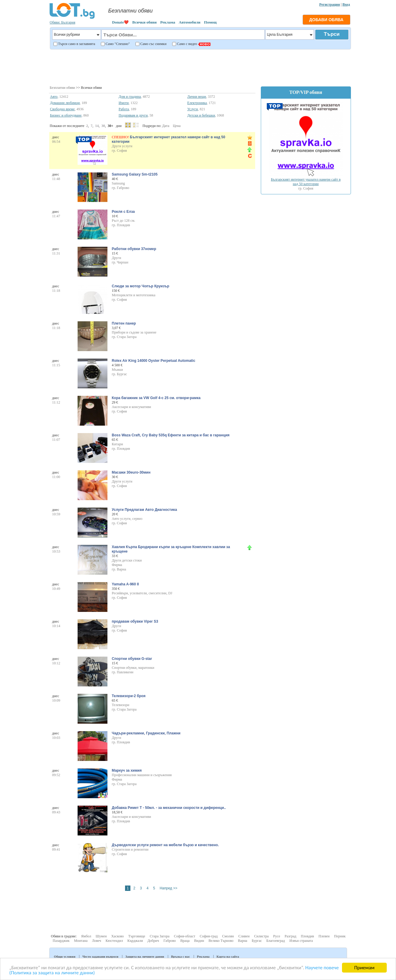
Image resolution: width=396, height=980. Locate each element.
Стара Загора (160, 936)
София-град (209, 936)
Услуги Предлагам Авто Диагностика (145, 510)
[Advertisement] (200, 67)
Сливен (244, 936)
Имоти (124, 103)
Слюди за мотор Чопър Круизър (141, 286)
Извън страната (301, 941)
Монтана (81, 941)
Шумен (101, 936)
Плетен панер (124, 323)
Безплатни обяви (63, 88)
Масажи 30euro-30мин (131, 472)
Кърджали (135, 941)
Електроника (197, 103)
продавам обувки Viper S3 (135, 621)
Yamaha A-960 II (125, 584)
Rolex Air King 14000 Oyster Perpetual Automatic (154, 361)
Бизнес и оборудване (66, 115)
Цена (177, 126)
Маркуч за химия (127, 770)
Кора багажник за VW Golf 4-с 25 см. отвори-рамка (156, 398)
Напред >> (168, 888)
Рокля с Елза (123, 212)
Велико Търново (221, 941)
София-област (185, 936)
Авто (54, 97)
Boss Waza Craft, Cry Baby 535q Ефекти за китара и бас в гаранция (171, 435)
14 (97, 126)
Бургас (257, 941)
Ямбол (86, 936)
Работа (124, 109)
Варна (242, 941)
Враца (185, 941)
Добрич (153, 941)
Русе (276, 936)
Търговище (137, 936)
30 (103, 126)
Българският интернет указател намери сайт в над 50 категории (306, 182)
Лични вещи (197, 97)
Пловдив (307, 936)
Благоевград (276, 941)
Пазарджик (61, 941)
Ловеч (97, 941)
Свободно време (63, 109)
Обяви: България (63, 22)
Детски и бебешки (201, 115)
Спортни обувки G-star (132, 659)
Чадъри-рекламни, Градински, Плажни (146, 733)
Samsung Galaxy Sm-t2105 (135, 174)
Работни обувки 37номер (134, 249)
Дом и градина (130, 97)
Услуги (193, 109)
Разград (291, 936)
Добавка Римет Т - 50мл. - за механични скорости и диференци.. (169, 808)
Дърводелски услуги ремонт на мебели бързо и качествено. (165, 845)
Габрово (170, 941)
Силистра (261, 936)
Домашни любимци (65, 103)
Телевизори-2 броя (129, 696)
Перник (340, 936)
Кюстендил (114, 941)
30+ (111, 126)
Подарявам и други (133, 115)
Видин (199, 941)
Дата (166, 126)
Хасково (118, 936)
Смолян (228, 936)
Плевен (324, 936)
